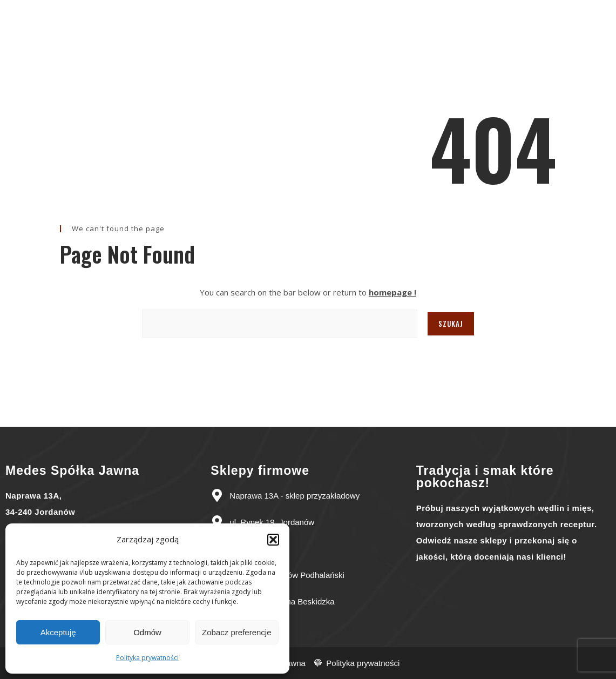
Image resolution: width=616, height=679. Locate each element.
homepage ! (392, 292)
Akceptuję (58, 632)
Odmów (147, 632)
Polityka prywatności (147, 658)
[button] (273, 540)
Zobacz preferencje (236, 632)
